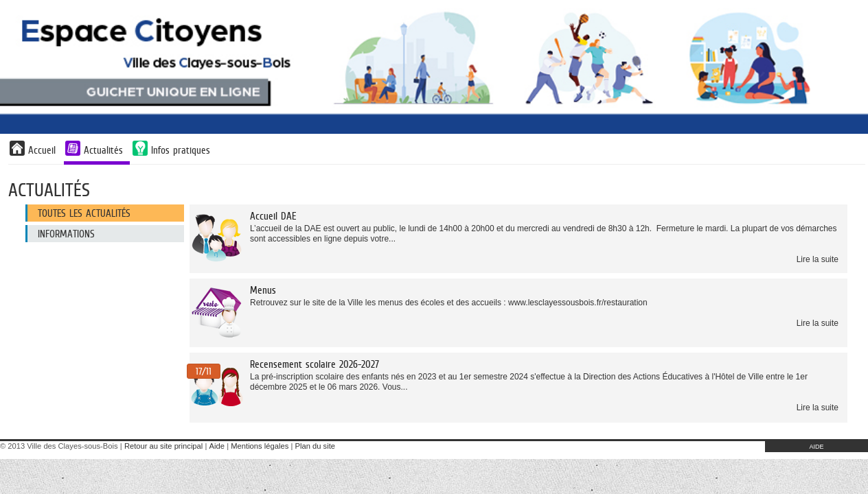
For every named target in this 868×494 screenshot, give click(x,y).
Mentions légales (260, 446)
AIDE (816, 447)
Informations (66, 234)
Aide (217, 446)
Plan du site (315, 446)
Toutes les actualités (84, 213)
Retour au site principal (163, 446)
